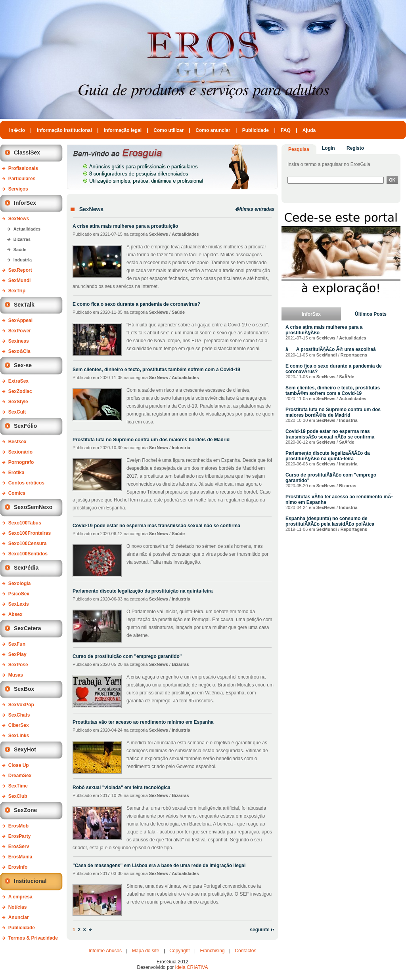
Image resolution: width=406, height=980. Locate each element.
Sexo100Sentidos (28, 554)
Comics (17, 493)
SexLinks (19, 736)
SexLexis (19, 604)
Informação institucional (64, 130)
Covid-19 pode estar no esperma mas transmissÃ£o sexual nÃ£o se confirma (330, 434)
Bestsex (17, 442)
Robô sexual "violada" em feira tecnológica (122, 787)
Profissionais (23, 168)
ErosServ (19, 847)
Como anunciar (213, 130)
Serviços (18, 189)
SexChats (19, 715)
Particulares (22, 179)
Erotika (16, 473)
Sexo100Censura (28, 543)
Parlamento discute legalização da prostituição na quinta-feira (143, 591)
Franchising (213, 951)
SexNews (19, 219)
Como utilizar (169, 130)
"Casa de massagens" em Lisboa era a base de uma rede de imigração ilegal (159, 866)
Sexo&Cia (19, 351)
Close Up (19, 765)
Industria (23, 260)
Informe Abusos (105, 951)
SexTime (18, 786)
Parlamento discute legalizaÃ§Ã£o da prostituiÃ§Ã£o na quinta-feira (328, 456)
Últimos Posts (371, 314)
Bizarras (22, 239)
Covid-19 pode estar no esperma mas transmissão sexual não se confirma (156, 526)
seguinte (262, 930)
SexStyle (18, 402)
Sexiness (19, 341)
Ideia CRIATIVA (192, 967)
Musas (16, 675)
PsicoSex (19, 594)
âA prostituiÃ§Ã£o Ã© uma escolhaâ (335, 349)
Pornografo (21, 462)
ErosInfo (18, 867)
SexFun (17, 644)
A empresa (20, 897)
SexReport (20, 270)
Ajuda (309, 130)
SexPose (18, 665)
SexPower (20, 331)
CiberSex (19, 725)
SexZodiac (20, 391)
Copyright (179, 951)
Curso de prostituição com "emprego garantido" (127, 656)
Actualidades (27, 229)
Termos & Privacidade (33, 938)
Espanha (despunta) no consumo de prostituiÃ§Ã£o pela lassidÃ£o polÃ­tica (330, 521)
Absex (15, 614)
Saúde (20, 250)
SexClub (18, 796)
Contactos (245, 951)
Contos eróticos (26, 483)
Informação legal (123, 130)
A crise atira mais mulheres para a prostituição (125, 226)
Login (328, 148)
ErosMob (18, 826)
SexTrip (17, 291)
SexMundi (20, 280)
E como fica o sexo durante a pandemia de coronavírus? (136, 304)
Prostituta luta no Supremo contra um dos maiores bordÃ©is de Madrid (333, 412)
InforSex (311, 314)
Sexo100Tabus (25, 523)
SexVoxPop (21, 705)
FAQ (286, 130)
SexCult (17, 412)
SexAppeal (20, 320)
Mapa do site (146, 951)
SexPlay (17, 654)
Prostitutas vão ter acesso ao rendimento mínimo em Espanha (143, 722)
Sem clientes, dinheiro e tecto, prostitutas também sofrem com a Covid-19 (156, 370)
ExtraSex (18, 381)
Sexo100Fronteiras (30, 533)
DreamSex (20, 776)
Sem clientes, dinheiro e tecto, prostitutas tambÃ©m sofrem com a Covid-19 (333, 391)
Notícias (18, 907)
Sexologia (20, 583)
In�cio (17, 130)
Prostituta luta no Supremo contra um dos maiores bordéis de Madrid (151, 440)
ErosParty (20, 836)
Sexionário (20, 452)
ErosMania (20, 857)
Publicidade (256, 130)
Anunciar (19, 917)
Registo (355, 148)
